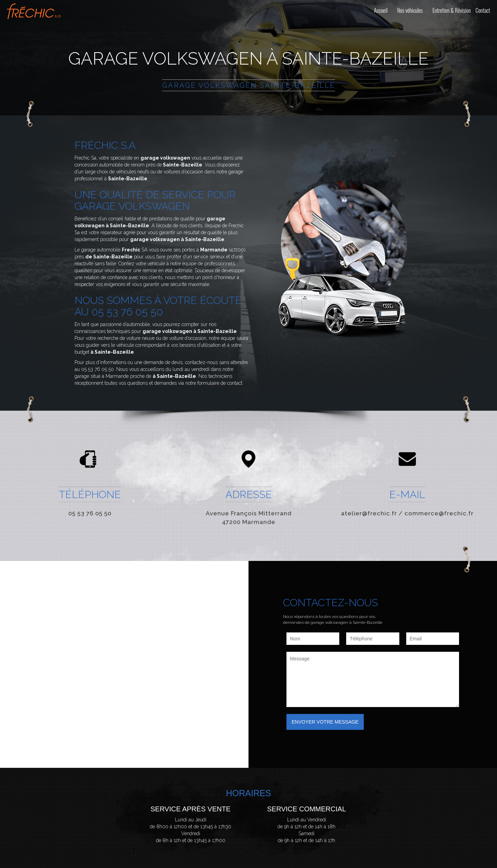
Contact (483, 10)
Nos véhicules (410, 10)
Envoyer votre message (325, 722)
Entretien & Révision (452, 10)
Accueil (381, 10)
